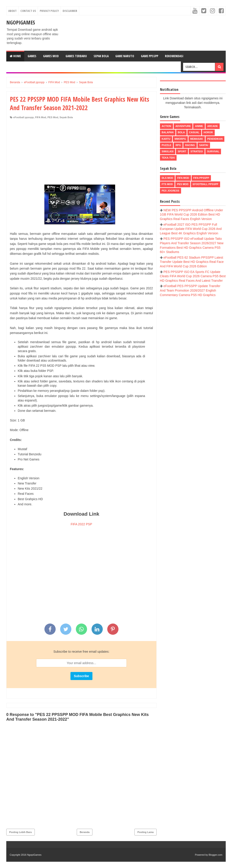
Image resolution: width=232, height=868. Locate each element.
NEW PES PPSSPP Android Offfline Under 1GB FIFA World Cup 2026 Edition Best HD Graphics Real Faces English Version (192, 215)
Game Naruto (125, 56)
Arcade (213, 126)
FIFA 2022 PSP (81, 524)
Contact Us (28, 11)
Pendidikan (215, 139)
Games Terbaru (76, 56)
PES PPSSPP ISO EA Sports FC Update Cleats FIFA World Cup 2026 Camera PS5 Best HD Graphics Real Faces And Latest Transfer (193, 276)
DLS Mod (167, 178)
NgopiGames (21, 22)
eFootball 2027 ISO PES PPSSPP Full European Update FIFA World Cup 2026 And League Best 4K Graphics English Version (191, 229)
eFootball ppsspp (23, 117)
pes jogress (171, 191)
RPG (178, 145)
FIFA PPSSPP (201, 178)
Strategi (197, 151)
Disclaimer (70, 11)
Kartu (166, 139)
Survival (213, 151)
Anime (199, 126)
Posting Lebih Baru (21, 832)
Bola (181, 132)
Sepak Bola (101, 56)
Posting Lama (145, 832)
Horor (208, 132)
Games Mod (51, 56)
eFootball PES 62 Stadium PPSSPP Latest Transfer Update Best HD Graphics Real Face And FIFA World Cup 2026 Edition (192, 262)
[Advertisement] (81, 153)
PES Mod (53, 117)
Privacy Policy (49, 11)
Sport (182, 151)
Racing (190, 145)
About (12, 11)
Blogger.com (216, 855)
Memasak (197, 139)
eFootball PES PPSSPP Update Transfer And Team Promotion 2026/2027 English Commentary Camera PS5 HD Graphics (190, 290)
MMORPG (180, 139)
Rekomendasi (174, 56)
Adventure (183, 126)
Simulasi (168, 151)
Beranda (85, 832)
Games (32, 56)
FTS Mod (167, 184)
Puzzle (167, 145)
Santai (204, 145)
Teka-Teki (168, 158)
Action (166, 126)
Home (15, 56)
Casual (194, 132)
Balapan (168, 132)
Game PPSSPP (150, 56)
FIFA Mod (40, 117)
